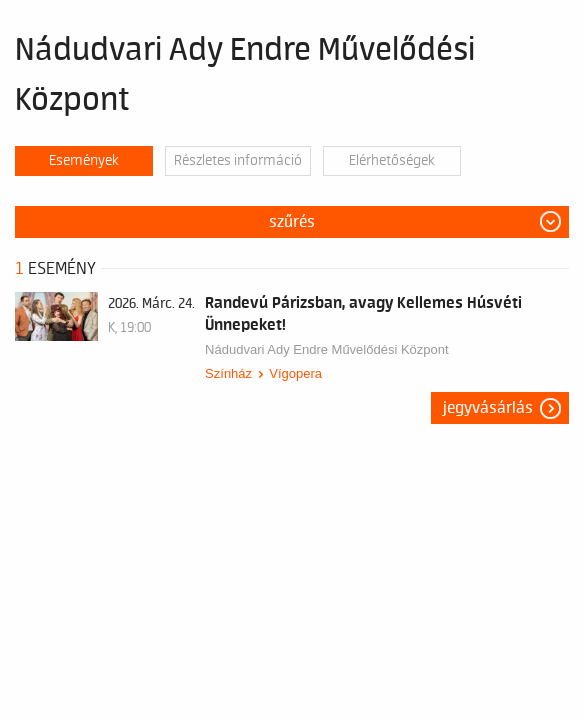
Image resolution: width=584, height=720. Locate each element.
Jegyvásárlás (488, 408)
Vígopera (295, 373)
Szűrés (292, 222)
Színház (228, 373)
